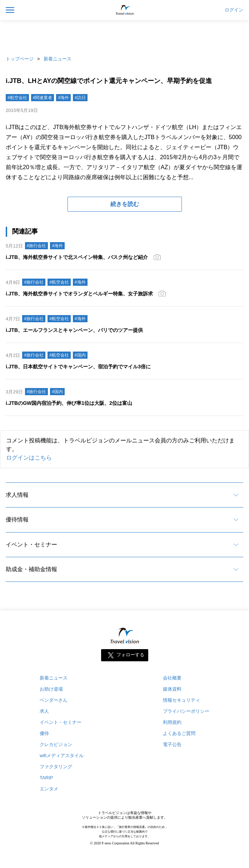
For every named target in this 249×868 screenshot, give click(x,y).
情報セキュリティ (181, 700)
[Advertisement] (125, 36)
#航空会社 (17, 98)
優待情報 (17, 519)
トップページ (20, 59)
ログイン (234, 10)
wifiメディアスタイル (62, 756)
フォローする (130, 655)
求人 (44, 711)
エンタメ (49, 789)
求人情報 (17, 495)
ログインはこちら (29, 458)
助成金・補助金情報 (31, 569)
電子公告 (172, 744)
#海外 (63, 98)
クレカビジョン (56, 744)
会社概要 (172, 678)
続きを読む (125, 204)
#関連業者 (43, 98)
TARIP (46, 778)
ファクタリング (56, 767)
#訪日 (80, 98)
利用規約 (172, 722)
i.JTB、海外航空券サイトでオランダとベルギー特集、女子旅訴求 (79, 294)
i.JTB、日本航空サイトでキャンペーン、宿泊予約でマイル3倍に (78, 367)
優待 (44, 733)
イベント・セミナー (31, 545)
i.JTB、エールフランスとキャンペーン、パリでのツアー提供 (74, 330)
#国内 (80, 355)
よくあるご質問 (179, 733)
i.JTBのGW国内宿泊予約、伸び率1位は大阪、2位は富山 (69, 403)
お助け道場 (51, 689)
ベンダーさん (54, 700)
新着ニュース (58, 59)
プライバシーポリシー (186, 711)
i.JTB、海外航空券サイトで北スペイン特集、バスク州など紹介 (77, 257)
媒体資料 (172, 689)
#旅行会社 (37, 246)
